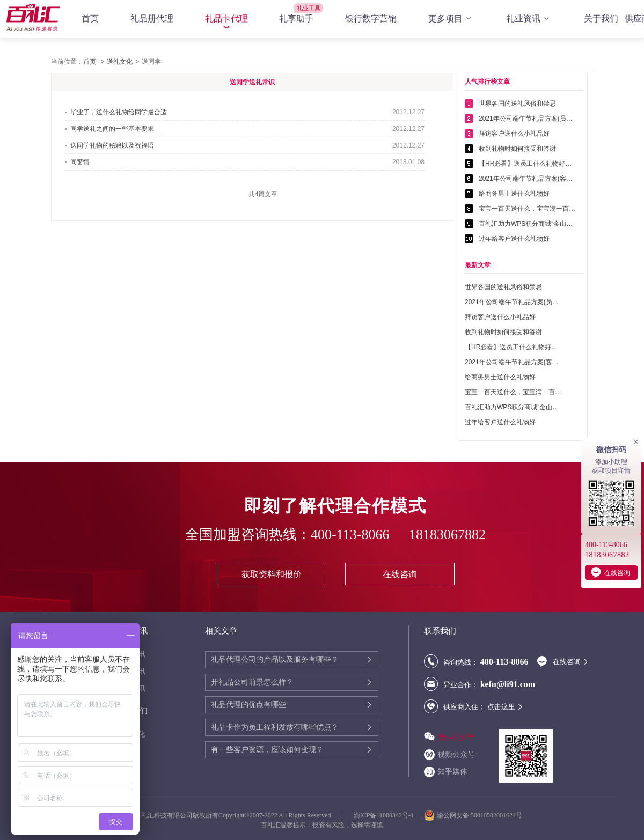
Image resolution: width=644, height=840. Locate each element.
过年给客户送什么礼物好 (514, 239)
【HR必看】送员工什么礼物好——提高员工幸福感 (527, 164)
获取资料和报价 (272, 574)
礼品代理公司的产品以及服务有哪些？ (275, 660)
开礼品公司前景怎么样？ (252, 682)
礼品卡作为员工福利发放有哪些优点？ (275, 727)
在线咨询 (400, 574)
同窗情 (80, 162)
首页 (90, 19)
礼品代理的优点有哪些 (248, 705)
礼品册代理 (152, 19)
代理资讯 (130, 654)
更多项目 (451, 19)
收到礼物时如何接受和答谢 (517, 149)
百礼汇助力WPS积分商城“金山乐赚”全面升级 (527, 224)
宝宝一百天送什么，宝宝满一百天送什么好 (527, 209)
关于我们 (601, 19)
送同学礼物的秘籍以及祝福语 (112, 145)
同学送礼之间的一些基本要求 (112, 129)
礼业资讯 (529, 19)
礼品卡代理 (226, 19)
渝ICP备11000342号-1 (384, 815)
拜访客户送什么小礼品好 (514, 134)
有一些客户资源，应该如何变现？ (267, 750)
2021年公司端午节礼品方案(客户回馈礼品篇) (527, 179)
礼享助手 (296, 19)
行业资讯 (130, 688)
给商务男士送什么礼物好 (514, 194)
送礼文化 (120, 62)
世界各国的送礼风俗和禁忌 (517, 104)
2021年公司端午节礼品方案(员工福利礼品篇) (527, 119)
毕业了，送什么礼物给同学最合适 (119, 112)
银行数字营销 (371, 19)
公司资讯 (130, 671)
